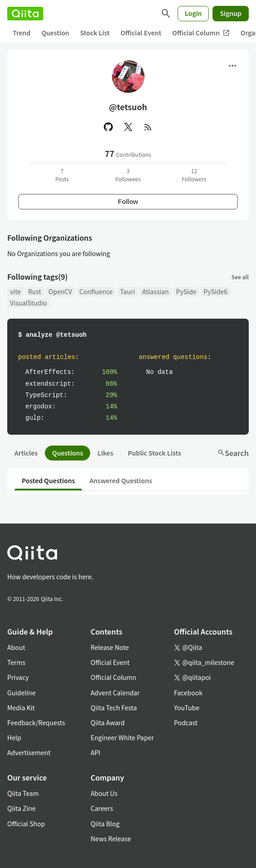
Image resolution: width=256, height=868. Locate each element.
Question (55, 33)
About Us (104, 793)
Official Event (141, 33)
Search (233, 453)
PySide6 (215, 291)
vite (15, 291)
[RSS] (148, 127)
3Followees (128, 175)
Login (193, 13)
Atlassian (156, 291)
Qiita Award (108, 723)
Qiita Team (23, 793)
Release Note (110, 647)
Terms (16, 662)
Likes (105, 453)
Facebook (188, 693)
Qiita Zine (22, 808)
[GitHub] (108, 127)
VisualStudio (29, 303)
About (16, 647)
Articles (26, 453)
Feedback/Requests (36, 723)
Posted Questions (48, 480)
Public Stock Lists (155, 453)
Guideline (22, 693)
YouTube (187, 708)
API (95, 752)
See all (240, 277)
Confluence (96, 291)
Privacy (18, 677)
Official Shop (26, 824)
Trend (22, 33)
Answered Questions (121, 480)
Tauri (128, 291)
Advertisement (29, 752)
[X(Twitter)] (128, 127)
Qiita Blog (105, 824)
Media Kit (21, 708)
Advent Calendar (115, 693)
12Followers (194, 175)
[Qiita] (25, 14)
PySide (186, 291)
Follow (128, 202)
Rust (35, 291)
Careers (102, 808)
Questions (68, 453)
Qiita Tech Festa (114, 708)
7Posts (62, 175)
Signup (231, 13)
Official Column (201, 33)
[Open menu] (232, 66)
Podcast (186, 723)
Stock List (95, 33)
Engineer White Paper (122, 737)
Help (14, 737)
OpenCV (60, 291)
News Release (111, 839)
